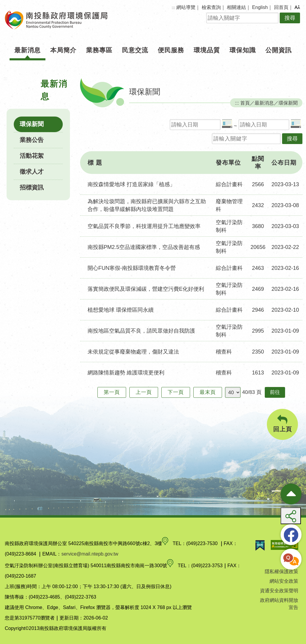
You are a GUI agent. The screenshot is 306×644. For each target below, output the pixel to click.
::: (173, 8)
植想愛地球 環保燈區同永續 (121, 310)
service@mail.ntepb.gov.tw (90, 554)
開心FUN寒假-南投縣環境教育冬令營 (132, 268)
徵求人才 (32, 172)
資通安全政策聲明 (279, 591)
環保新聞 (32, 124)
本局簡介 (63, 50)
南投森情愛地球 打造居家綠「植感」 (131, 184)
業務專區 (99, 50)
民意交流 (135, 50)
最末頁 (208, 392)
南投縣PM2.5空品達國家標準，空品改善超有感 (144, 247)
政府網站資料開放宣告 (279, 604)
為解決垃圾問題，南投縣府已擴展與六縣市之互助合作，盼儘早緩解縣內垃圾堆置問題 (147, 205)
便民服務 (171, 50)
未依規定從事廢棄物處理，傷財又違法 (133, 352)
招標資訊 (32, 187)
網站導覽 (186, 7)
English (260, 7)
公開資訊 (279, 50)
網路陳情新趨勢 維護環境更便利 (126, 373)
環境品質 (207, 50)
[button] (297, 7)
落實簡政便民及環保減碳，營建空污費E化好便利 (146, 289)
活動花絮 (32, 156)
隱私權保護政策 (281, 572)
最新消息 (27, 50)
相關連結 (236, 7)
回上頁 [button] (282, 424)
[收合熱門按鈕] (291, 494)
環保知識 (243, 50)
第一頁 (112, 392)
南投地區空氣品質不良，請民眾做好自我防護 (141, 331)
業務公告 (32, 140)
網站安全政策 (284, 581)
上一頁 (144, 392)
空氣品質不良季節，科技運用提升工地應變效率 (144, 226)
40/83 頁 (252, 392)
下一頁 (176, 392)
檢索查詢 (211, 7)
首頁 (245, 103)
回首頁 (281, 7)
